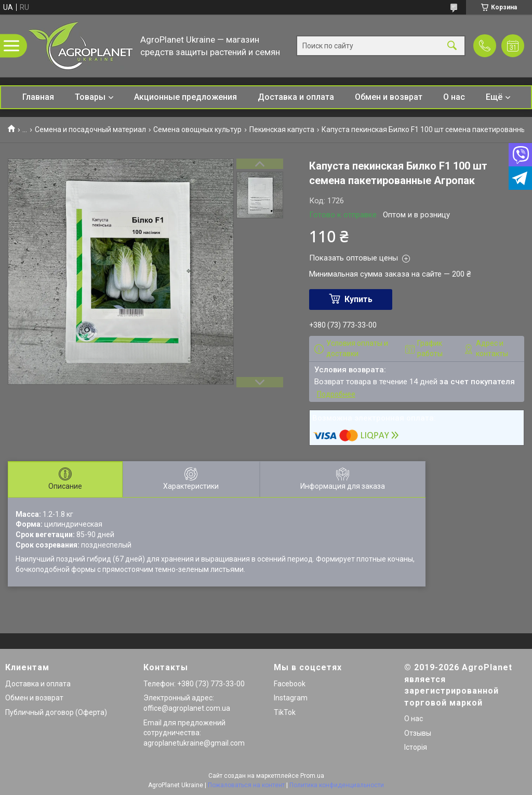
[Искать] (452, 46)
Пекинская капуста (282, 129)
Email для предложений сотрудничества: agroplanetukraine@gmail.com (194, 733)
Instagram (291, 698)
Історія (416, 747)
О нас (454, 97)
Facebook (290, 684)
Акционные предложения (185, 97)
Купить (358, 299)
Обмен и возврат (389, 97)
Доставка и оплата (296, 97)
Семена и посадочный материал (90, 129)
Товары (90, 97)
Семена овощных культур (197, 129)
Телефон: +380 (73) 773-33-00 (194, 684)
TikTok (285, 712)
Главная (38, 97)
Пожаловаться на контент (246, 785)
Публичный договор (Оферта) (56, 712)
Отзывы (418, 733)
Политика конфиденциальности (337, 785)
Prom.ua (312, 776)
